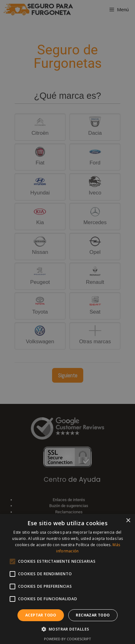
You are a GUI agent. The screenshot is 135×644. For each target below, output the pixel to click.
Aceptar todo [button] (41, 615)
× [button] (128, 521)
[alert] (67, 322)
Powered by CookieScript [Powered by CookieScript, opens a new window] (67, 639)
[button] (68, 629)
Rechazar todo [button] (93, 615)
